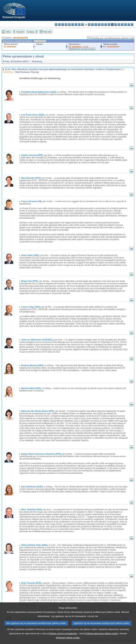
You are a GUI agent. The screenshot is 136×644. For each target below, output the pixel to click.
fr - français (83, 24)
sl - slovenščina (125, 24)
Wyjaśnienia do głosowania (82, 49)
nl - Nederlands (109, 24)
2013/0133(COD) (20, 38)
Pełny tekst (47, 32)
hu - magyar (102, 24)
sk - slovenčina (122, 24)
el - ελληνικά (76, 24)
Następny (31, 32)
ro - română (119, 24)
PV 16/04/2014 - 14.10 (78, 47)
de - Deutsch (69, 24)
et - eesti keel (73, 24)
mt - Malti (106, 24)
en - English (79, 24)
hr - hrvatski (89, 24)
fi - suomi (129, 24)
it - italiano (92, 24)
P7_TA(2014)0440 (111, 47)
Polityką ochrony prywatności (63, 639)
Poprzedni (20, 32)
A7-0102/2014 (10, 47)
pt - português (116, 24)
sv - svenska (132, 24)
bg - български (56, 24)
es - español (59, 24)
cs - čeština (63, 24)
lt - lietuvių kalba (99, 24)
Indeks (8, 32)
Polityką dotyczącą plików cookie (102, 639)
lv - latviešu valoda (96, 24)
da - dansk (66, 24)
